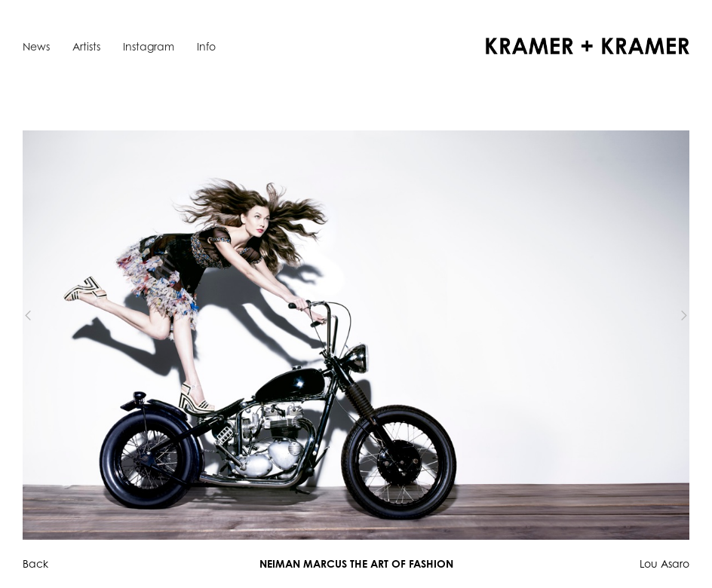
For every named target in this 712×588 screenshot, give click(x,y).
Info (206, 46)
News (36, 46)
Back (35, 563)
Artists (86, 46)
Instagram (149, 46)
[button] (53, 315)
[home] (588, 46)
